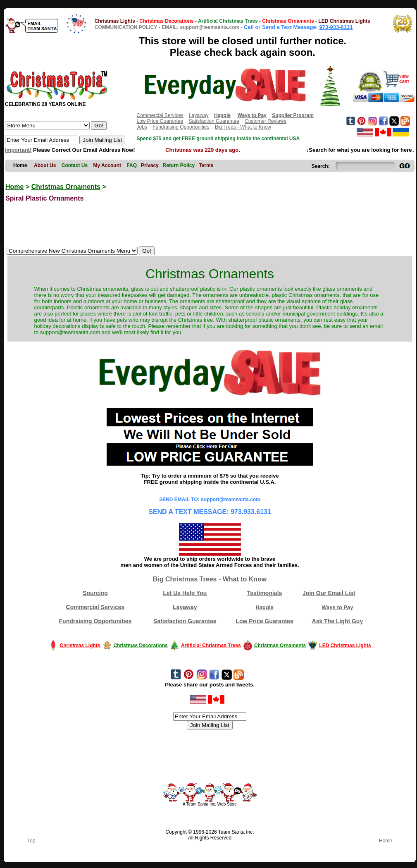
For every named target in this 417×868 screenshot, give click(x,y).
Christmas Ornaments (66, 187)
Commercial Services (160, 115)
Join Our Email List (329, 593)
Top (31, 841)
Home (14, 187)
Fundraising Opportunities (181, 127)
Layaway (199, 115)
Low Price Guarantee (160, 121)
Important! (18, 150)
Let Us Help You (185, 593)
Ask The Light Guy (338, 621)
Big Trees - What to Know (243, 127)
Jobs (142, 127)
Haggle (264, 607)
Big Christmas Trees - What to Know (210, 579)
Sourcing (95, 593)
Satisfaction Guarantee (214, 121)
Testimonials (265, 593)
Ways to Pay (337, 607)
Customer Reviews (266, 121)
